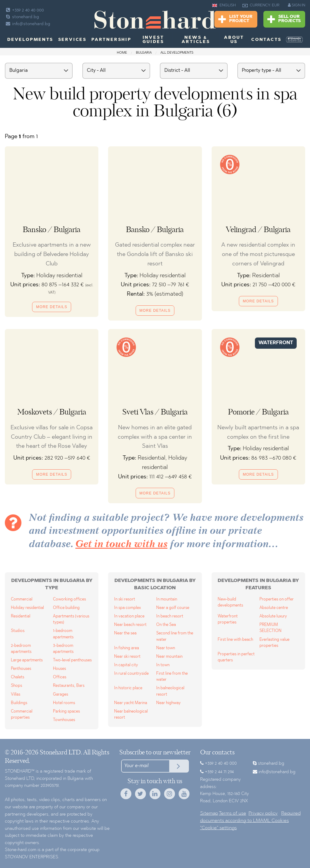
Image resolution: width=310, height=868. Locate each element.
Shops (16, 686)
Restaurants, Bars (69, 686)
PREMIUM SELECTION (270, 628)
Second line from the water (175, 636)
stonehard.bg (22, 17)
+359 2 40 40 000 (24, 10)
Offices (60, 677)
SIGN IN (297, 5)
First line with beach (235, 640)
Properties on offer (277, 599)
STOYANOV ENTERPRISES (31, 857)
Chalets (18, 677)
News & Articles (196, 40)
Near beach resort (130, 625)
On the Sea (166, 625)
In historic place (128, 688)
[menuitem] (294, 40)
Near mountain (169, 657)
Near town (166, 648)
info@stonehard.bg (28, 24)
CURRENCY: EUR (261, 5)
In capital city (126, 665)
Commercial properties (22, 715)
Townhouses (64, 720)
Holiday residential (27, 608)
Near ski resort (127, 657)
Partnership (111, 40)
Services (72, 40)
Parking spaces (66, 712)
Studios (18, 631)
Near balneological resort (131, 715)
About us (234, 40)
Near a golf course (173, 608)
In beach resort (170, 616)
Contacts (266, 40)
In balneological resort (170, 691)
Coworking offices (69, 599)
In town (163, 665)
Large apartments (27, 660)
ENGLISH (224, 5)
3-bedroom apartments (63, 649)
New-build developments (230, 602)
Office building (66, 608)
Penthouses (21, 669)
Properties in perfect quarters (236, 657)
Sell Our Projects (284, 20)
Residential (21, 616)
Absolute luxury (273, 616)
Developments (30, 40)
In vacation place (129, 616)
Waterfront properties (228, 619)
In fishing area (127, 648)
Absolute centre (274, 608)
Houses (59, 669)
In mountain (167, 599)
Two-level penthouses (72, 660)
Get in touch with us (121, 545)
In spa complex (127, 608)
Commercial (22, 599)
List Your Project (235, 20)
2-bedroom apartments (21, 649)
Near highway (168, 703)
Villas (16, 695)
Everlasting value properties (274, 643)
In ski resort (125, 599)
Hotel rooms (64, 703)
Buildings (19, 703)
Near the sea (125, 633)
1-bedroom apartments (63, 634)
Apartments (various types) (71, 619)
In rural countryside (131, 674)
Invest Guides (153, 40)
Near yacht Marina (131, 703)
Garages (61, 695)
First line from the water (172, 677)
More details (52, 307)
